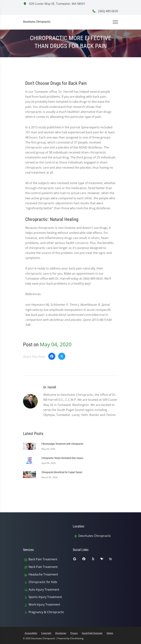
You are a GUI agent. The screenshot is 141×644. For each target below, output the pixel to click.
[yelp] (96, 560)
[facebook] (87, 560)
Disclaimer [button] (61, 633)
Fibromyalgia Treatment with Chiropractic (62, 444)
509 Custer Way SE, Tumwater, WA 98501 (54, 4)
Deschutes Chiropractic (95, 536)
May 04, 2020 (56, 344)
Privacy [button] (74, 633)
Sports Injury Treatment (45, 597)
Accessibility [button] (31, 633)
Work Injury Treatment (44, 605)
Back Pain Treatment (43, 559)
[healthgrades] (105, 560)
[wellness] (113, 560)
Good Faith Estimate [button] (92, 633)
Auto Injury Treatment (44, 590)
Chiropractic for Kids (43, 582)
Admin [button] (110, 633)
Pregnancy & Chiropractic (46, 612)
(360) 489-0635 (105, 11)
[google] (77, 560)
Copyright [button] (46, 633)
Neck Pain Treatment (43, 567)
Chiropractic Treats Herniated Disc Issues (62, 458)
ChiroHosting (77, 638)
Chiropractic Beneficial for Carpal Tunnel (62, 472)
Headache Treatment (43, 574)
